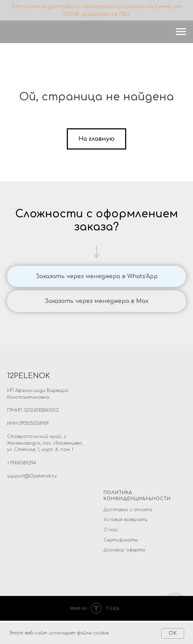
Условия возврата (125, 520)
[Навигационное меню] (181, 32)
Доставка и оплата (128, 510)
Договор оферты (124, 550)
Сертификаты (121, 540)
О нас (111, 530)
